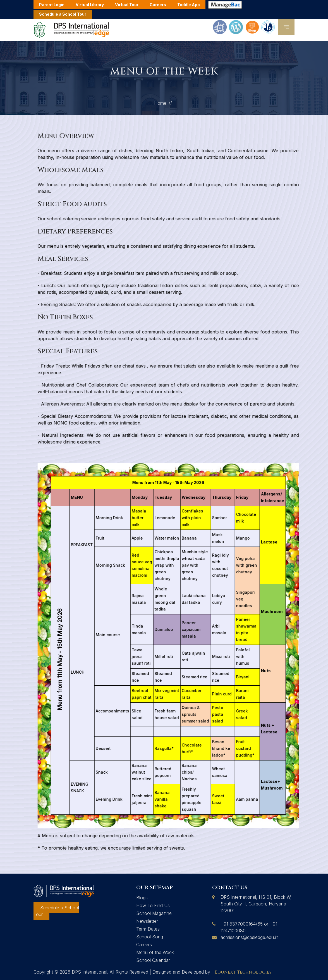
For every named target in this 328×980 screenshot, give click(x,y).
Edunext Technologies (243, 972)
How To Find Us (153, 905)
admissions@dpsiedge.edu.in (249, 937)
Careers (144, 945)
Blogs (142, 898)
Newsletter (147, 921)
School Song (150, 937)
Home (160, 106)
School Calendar (153, 960)
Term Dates (148, 929)
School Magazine (154, 913)
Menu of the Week (155, 952)
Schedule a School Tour (63, 14)
